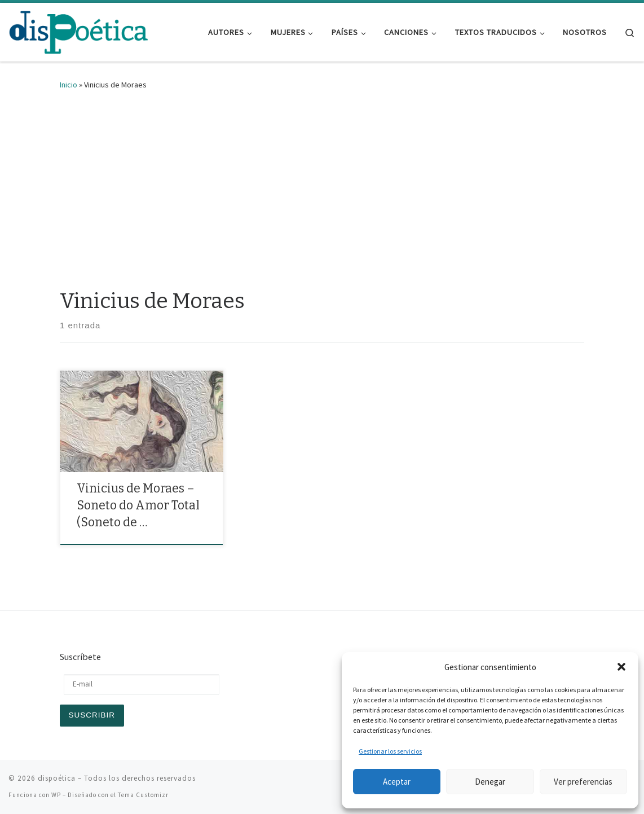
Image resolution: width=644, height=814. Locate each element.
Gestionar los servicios (390, 751)
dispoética (57, 778)
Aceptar (397, 782)
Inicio (69, 85)
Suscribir (92, 715)
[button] (621, 667)
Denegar (490, 782)
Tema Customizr (143, 795)
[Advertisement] (322, 187)
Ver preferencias (583, 782)
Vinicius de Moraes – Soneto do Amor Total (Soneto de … (138, 505)
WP (56, 795)
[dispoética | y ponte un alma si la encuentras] (79, 31)
